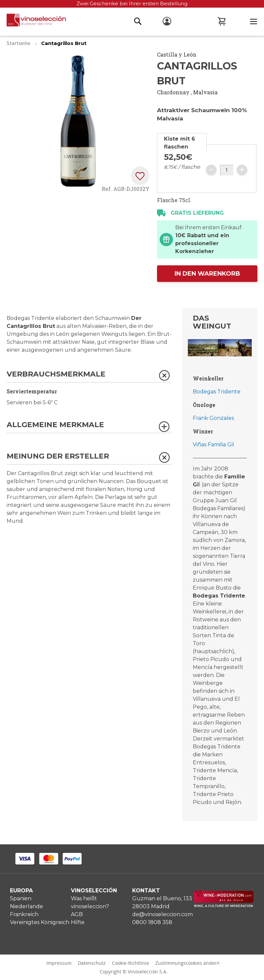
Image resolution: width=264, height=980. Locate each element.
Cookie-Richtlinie (131, 963)
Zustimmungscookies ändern (187, 963)
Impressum (59, 963)
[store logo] (33, 22)
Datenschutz (92, 963)
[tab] (182, 143)
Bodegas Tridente (217, 392)
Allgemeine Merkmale (55, 425)
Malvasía (205, 92)
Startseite (19, 43)
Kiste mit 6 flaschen (180, 143)
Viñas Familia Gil (213, 445)
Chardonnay (173, 92)
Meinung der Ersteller (58, 456)
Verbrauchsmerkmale (56, 374)
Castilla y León (177, 54)
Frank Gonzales (213, 418)
